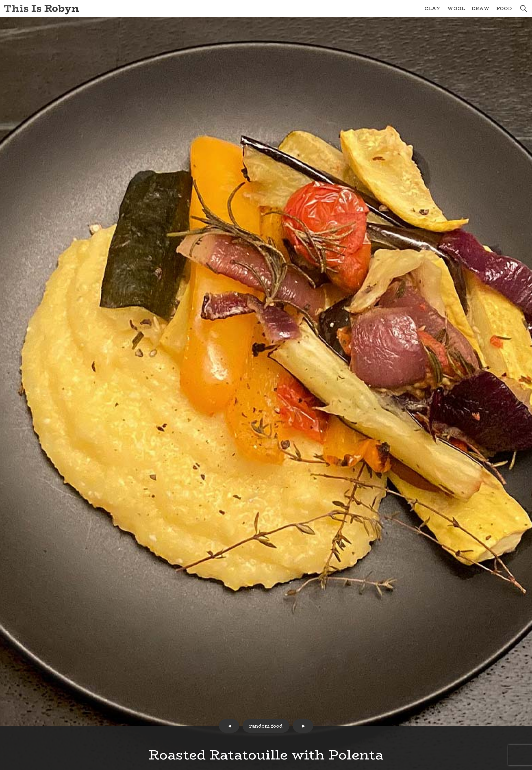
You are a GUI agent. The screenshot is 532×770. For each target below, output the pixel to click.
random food (266, 726)
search (524, 8)
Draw (481, 8)
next (303, 726)
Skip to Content (0, 0)
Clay (432, 8)
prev (229, 726)
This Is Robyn (41, 8)
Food (504, 8)
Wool (456, 8)
